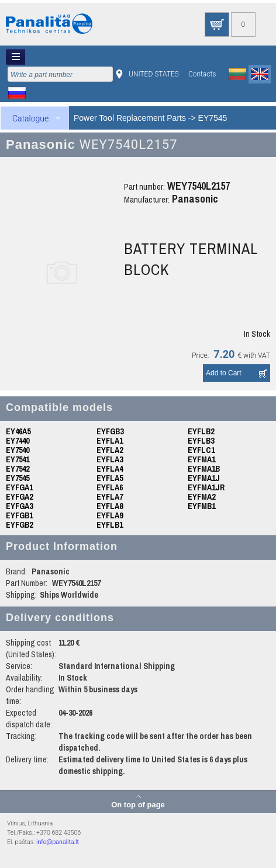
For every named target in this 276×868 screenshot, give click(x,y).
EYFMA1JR (206, 487)
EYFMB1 (201, 506)
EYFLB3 (201, 441)
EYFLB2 (201, 431)
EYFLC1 (201, 450)
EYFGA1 (19, 487)
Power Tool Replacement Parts (130, 118)
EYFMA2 (201, 497)
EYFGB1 (19, 515)
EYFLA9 (110, 515)
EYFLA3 (110, 459)
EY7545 (213, 118)
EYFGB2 (19, 525)
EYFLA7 (110, 497)
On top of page (138, 804)
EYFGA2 (19, 497)
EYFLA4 (110, 469)
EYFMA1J (204, 478)
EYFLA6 (110, 487)
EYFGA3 (19, 506)
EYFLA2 (110, 450)
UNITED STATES (154, 74)
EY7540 (18, 450)
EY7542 (18, 469)
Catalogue (30, 118)
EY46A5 (18, 431)
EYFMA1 (201, 459)
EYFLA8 (110, 506)
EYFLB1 (110, 525)
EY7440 (18, 441)
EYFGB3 (110, 431)
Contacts (202, 74)
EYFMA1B (204, 469)
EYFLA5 (110, 478)
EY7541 (18, 459)
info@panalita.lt (58, 842)
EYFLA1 (110, 441)
